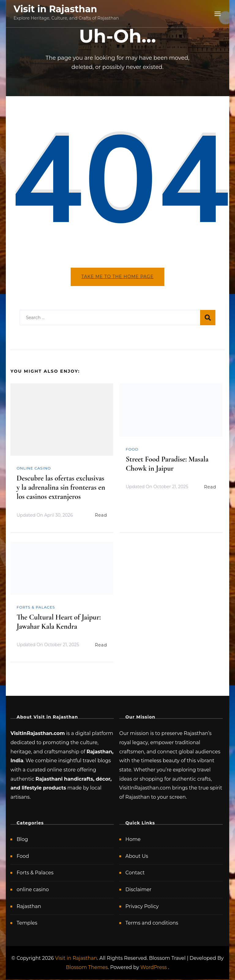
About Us (137, 856)
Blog (22, 840)
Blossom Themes (87, 968)
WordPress (154, 968)
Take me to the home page (117, 277)
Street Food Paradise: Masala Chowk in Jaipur (167, 464)
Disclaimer (138, 890)
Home (133, 840)
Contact (135, 873)
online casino (34, 469)
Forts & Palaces (36, 607)
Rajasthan (29, 907)
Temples (27, 923)
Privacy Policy (142, 907)
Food (132, 449)
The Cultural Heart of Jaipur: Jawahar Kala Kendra (59, 622)
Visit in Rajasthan (55, 9)
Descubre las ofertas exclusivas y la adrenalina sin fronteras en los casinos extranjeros (61, 488)
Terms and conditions (152, 923)
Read (101, 516)
